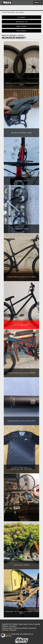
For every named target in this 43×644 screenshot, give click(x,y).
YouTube (5, 630)
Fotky (21, 624)
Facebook (32, 628)
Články (15, 624)
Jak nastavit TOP (22, 22)
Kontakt (13, 626)
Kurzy (31, 624)
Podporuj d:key (7, 628)
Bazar (26, 624)
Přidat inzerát (21, 26)
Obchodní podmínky (21, 628)
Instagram (13, 630)
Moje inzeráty (21, 31)
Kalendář (37, 624)
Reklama (6, 626)
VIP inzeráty (22, 17)
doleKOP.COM (7, 624)
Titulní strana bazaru (8, 12)
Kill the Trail (6, 634)
